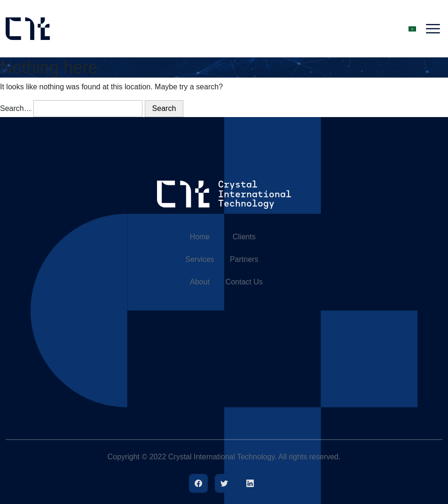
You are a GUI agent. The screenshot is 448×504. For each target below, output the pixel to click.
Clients (244, 237)
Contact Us (244, 282)
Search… (16, 108)
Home (200, 237)
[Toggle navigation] (433, 29)
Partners (244, 259)
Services (200, 259)
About (200, 282)
